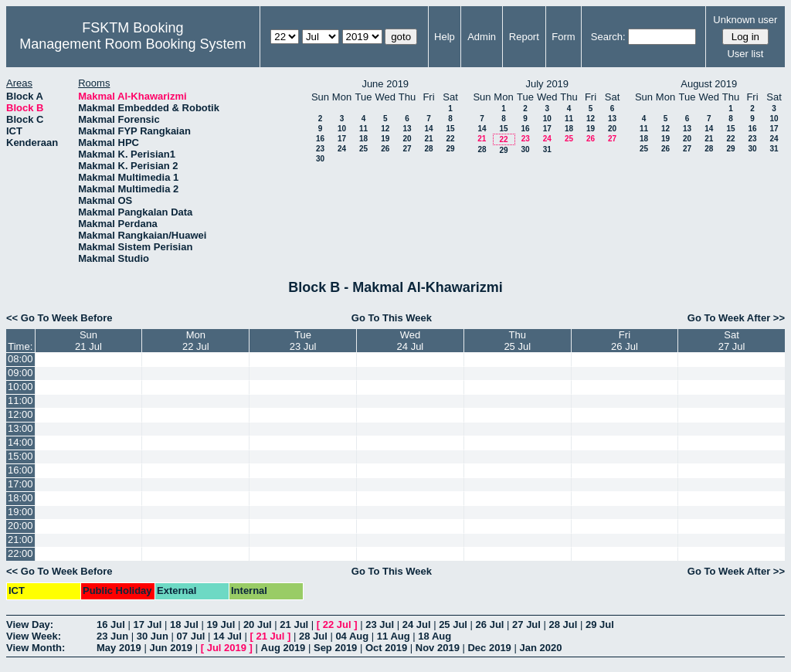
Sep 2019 (335, 648)
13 (407, 129)
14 (428, 129)
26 (385, 149)
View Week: (34, 636)
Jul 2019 (227, 648)
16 (320, 139)
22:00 (20, 553)
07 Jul (191, 636)
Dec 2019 (489, 648)
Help (445, 37)
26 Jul (490, 624)
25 (363, 149)
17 (342, 139)
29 (450, 149)
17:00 (20, 484)
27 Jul (526, 624)
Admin (482, 37)
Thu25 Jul (517, 341)
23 (320, 149)
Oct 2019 (386, 648)
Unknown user (745, 20)
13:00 (20, 428)
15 (450, 129)
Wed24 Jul (411, 341)
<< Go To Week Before (59, 318)
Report (524, 37)
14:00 (20, 442)
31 (547, 149)
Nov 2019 (438, 648)
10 (342, 129)
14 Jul (227, 636)
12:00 (20, 414)
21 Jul (294, 624)
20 (407, 139)
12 (385, 129)
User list (745, 54)
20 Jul (258, 624)
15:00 (20, 456)
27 (407, 149)
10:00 (20, 387)
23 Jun (112, 636)
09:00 (20, 373)
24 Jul (417, 624)
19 (385, 139)
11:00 (20, 400)
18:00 (20, 498)
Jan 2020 (540, 648)
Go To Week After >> (736, 318)
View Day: (30, 624)
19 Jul (221, 624)
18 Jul (184, 624)
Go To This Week (392, 318)
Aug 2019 (283, 648)
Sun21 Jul (88, 341)
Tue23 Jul (303, 341)
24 (342, 149)
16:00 (20, 470)
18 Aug (435, 636)
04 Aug (352, 636)
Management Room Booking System (132, 44)
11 (363, 129)
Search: (608, 37)
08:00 (20, 359)
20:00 (20, 526)
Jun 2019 (171, 648)
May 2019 (119, 648)
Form (563, 37)
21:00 (20, 540)
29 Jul (600, 624)
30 (320, 159)
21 (428, 139)
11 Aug (394, 636)
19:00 (20, 512)
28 (428, 149)
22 (450, 139)
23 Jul (380, 624)
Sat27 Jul (732, 341)
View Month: (36, 648)
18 (363, 139)
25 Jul (453, 624)
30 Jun (153, 636)
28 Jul (564, 624)
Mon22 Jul (196, 341)
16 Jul (111, 624)
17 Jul (147, 624)
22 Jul (337, 624)
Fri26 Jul (625, 341)
